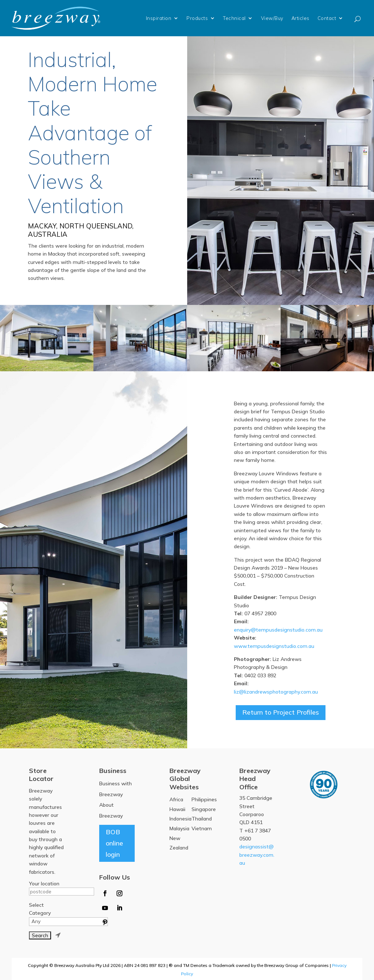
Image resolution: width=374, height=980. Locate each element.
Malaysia (179, 828)
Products (197, 18)
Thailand (202, 819)
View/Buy (272, 18)
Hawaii (177, 809)
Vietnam (202, 828)
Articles (301, 18)
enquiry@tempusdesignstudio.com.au (278, 630)
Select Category (40, 909)
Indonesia (180, 819)
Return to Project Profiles (281, 712)
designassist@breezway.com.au (257, 855)
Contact (327, 18)
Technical (234, 18)
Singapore (204, 809)
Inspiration (159, 18)
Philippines (204, 799)
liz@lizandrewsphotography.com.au (276, 692)
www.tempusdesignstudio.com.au (274, 646)
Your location (44, 884)
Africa (176, 799)
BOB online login (114, 843)
